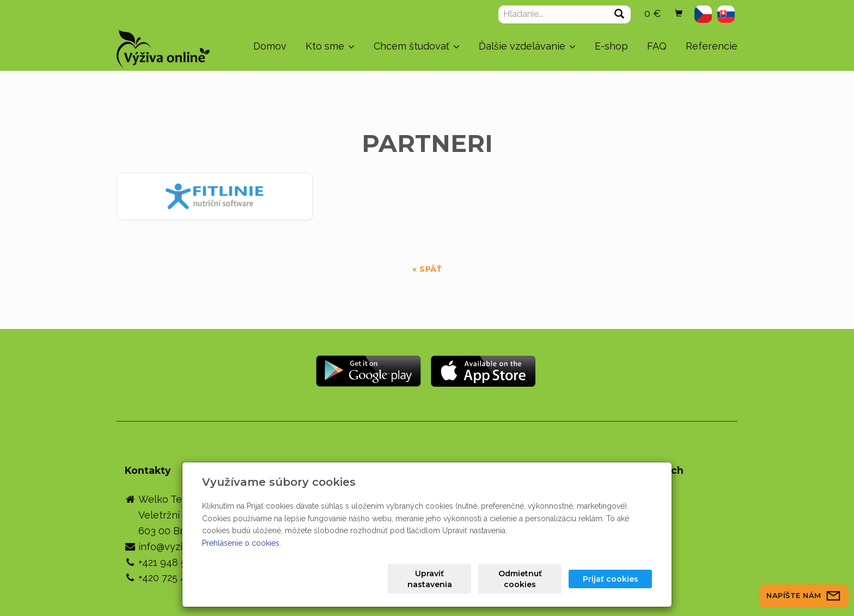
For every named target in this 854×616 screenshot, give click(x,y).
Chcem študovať (417, 46)
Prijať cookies (611, 579)
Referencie (712, 46)
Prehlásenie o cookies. (242, 543)
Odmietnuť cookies (520, 579)
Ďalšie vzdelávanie (527, 46)
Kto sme (330, 46)
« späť (427, 269)
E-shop (611, 46)
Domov (270, 46)
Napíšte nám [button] (804, 595)
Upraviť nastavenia (430, 579)
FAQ (657, 46)
